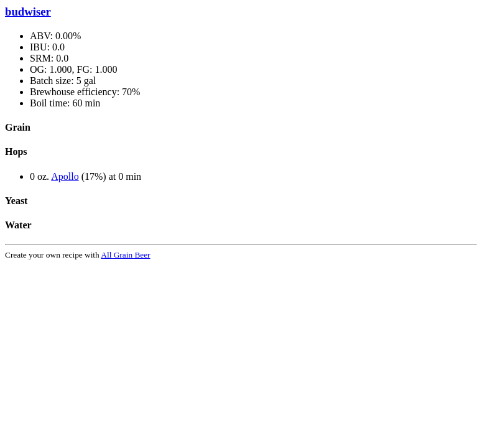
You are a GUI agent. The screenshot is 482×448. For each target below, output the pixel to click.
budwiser (28, 12)
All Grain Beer (125, 255)
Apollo (65, 176)
